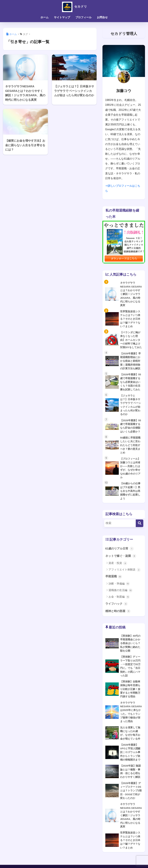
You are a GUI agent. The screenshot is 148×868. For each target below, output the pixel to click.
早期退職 (114, 583)
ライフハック (117, 611)
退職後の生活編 (121, 597)
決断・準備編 (119, 591)
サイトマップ (62, 17)
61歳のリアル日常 (120, 555)
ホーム (45, 17)
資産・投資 (118, 570)
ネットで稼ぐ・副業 (121, 563)
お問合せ (102, 17)
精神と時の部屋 (118, 618)
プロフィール (83, 17)
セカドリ (74, 6)
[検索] (140, 530)
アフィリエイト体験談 (125, 576)
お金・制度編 (119, 604)
